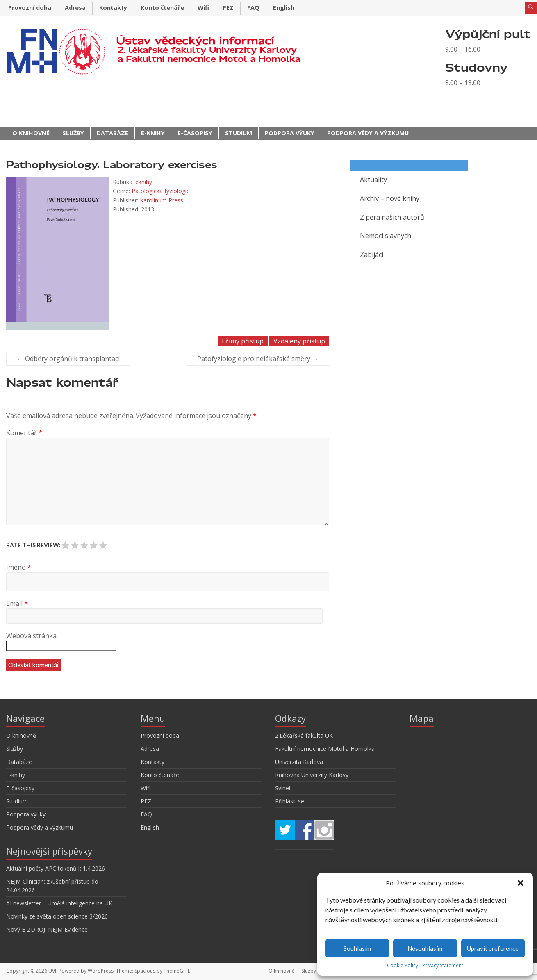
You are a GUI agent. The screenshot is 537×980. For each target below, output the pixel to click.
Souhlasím (357, 948)
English (284, 8)
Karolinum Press (162, 200)
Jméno (19, 567)
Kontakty (113, 8)
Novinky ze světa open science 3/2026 (57, 916)
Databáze (113, 133)
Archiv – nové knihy (390, 198)
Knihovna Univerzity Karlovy (312, 775)
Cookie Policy (403, 965)
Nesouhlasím (425, 948)
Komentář (24, 433)
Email (17, 603)
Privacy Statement (443, 965)
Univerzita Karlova (299, 762)
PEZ (228, 8)
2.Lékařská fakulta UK (304, 736)
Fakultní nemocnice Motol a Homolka (325, 749)
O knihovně (31, 133)
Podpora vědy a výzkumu (368, 133)
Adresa (75, 8)
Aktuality (373, 180)
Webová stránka (31, 636)
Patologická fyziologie (161, 191)
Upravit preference (493, 948)
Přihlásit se (290, 801)
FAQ (253, 8)
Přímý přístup (243, 341)
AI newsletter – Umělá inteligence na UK (59, 903)
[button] (521, 883)
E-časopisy (195, 133)
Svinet (283, 788)
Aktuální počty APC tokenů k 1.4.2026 (56, 868)
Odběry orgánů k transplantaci (68, 359)
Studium (239, 133)
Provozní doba (30, 8)
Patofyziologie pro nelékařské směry (258, 359)
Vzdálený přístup (299, 341)
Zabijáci (372, 255)
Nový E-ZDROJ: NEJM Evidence (47, 929)
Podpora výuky (290, 133)
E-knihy (153, 133)
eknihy (144, 182)
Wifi (203, 8)
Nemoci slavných (386, 236)
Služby (73, 133)
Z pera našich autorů (392, 217)
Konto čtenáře (162, 8)
